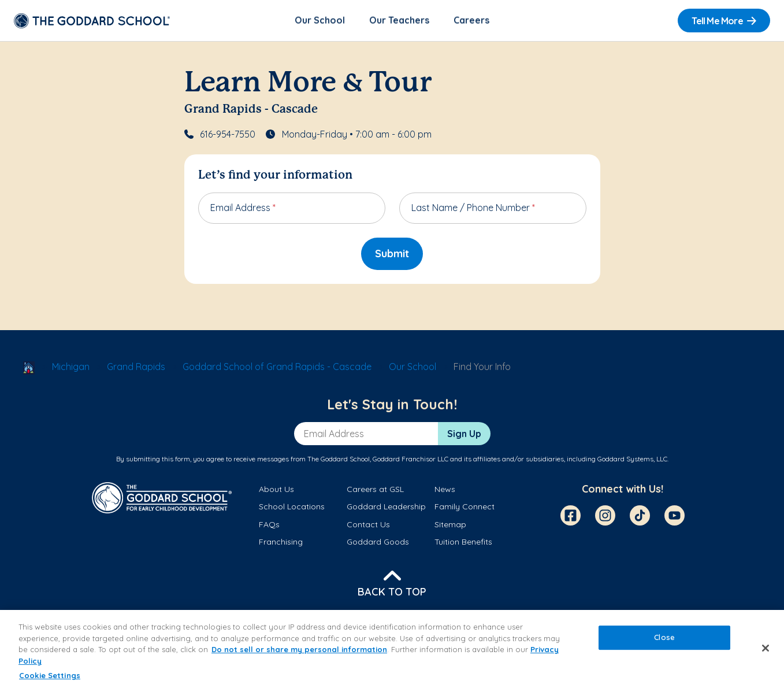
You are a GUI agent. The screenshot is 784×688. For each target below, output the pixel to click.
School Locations (292, 508)
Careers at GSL (375, 490)
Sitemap (450, 525)
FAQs (269, 525)
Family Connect (465, 508)
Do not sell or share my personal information (299, 649)
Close (664, 638)
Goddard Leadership (386, 508)
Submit (392, 255)
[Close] (766, 648)
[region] (392, 649)
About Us (276, 490)
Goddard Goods (378, 542)
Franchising (281, 542)
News (445, 490)
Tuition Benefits (463, 542)
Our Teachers (399, 21)
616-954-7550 (228, 135)
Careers (471, 21)
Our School (320, 21)
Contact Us (368, 525)
